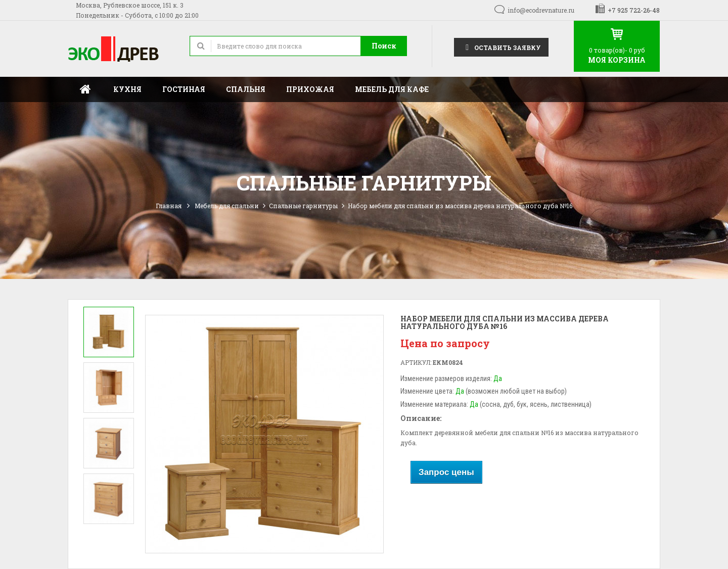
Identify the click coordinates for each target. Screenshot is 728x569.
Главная (85, 89)
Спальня (246, 89)
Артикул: (416, 362)
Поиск (384, 46)
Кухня (127, 89)
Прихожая (310, 89)
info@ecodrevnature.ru (541, 10)
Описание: (421, 418)
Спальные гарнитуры (303, 206)
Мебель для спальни (227, 206)
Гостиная (184, 89)
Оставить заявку (501, 47)
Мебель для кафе (392, 89)
